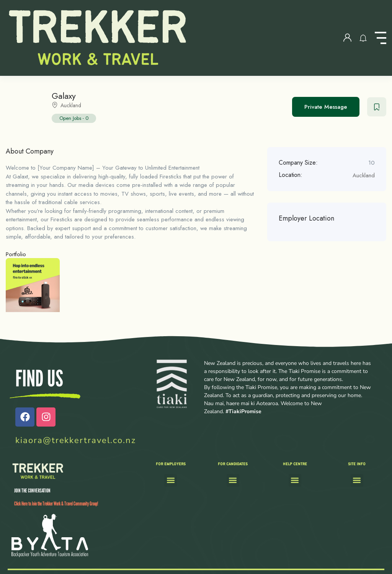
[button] (171, 480)
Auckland (71, 105)
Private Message (326, 107)
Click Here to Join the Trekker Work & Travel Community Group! (56, 503)
